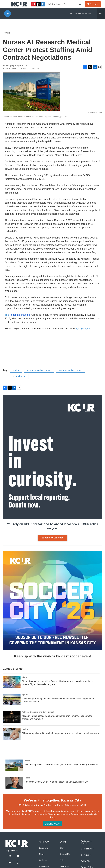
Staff (62, 848)
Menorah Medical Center (70, 370)
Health (6, 33)
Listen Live (44, 848)
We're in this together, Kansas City (52, 800)
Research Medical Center (39, 370)
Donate (94, 4)
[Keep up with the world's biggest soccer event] (52, 601)
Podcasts (43, 860)
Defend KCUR (52, 824)
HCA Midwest (19, 376)
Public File (86, 861)
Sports (25, 695)
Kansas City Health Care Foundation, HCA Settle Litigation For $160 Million (61, 764)
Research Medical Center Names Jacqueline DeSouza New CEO (56, 782)
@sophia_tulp (84, 329)
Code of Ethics (87, 849)
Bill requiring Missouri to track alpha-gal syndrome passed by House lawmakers (60, 733)
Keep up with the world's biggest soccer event (52, 656)
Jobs (62, 860)
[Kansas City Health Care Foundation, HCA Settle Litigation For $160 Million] (14, 765)
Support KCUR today (52, 538)
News (41, 854)
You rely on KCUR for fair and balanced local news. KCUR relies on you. (52, 526)
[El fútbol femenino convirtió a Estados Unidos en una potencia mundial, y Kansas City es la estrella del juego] (12, 682)
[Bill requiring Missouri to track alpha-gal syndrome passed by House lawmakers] (12, 734)
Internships (65, 866)
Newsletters (44, 866)
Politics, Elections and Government (38, 712)
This (17, 315)
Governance (86, 855)
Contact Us (65, 854)
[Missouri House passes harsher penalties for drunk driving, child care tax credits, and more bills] (12, 717)
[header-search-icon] (80, 4)
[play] (8, 14)
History (25, 677)
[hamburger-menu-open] (7, 4)
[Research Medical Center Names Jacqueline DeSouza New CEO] (14, 783)
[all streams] (101, 14)
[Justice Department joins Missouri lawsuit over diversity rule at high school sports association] (12, 700)
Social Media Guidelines (87, 842)
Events (63, 842)
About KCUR (45, 842)
